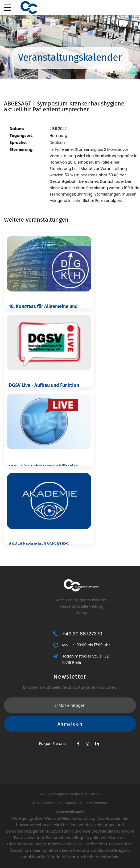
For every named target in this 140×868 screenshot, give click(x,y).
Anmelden (70, 711)
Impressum (73, 803)
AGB (36, 803)
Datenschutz (51, 803)
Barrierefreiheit (96, 803)
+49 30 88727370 (103, 634)
